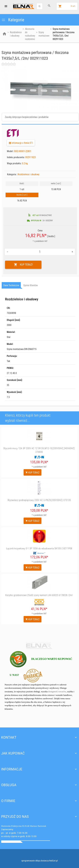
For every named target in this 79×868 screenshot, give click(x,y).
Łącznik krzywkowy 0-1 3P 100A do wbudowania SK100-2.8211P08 (39, 549)
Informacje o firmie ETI (21, 143)
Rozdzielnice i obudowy (29, 174)
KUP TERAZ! (23, 265)
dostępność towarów (57, 692)
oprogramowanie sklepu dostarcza (35, 861)
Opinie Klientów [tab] (30, 285)
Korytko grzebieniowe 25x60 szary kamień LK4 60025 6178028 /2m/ (39, 595)
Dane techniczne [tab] (11, 285)
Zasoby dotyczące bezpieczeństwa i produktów (27, 117)
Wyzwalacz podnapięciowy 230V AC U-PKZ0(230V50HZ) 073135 (39, 500)
